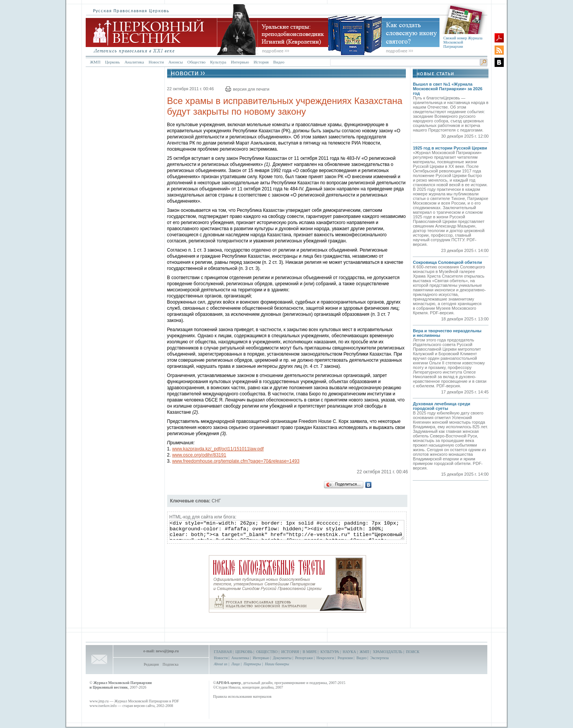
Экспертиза (379, 658)
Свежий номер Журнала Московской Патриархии (463, 42)
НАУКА (349, 652)
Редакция (151, 664)
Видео (279, 62)
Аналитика (134, 62)
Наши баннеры (277, 664)
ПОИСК (413, 652)
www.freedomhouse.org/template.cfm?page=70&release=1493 (236, 461)
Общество (196, 62)
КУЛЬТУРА (330, 652)
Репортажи (304, 658)
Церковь (113, 62)
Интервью (240, 62)
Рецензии (345, 658)
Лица (236, 664)
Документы (282, 658)
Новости (156, 62)
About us (221, 664)
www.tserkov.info (103, 706)
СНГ (216, 501)
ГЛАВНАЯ (223, 652)
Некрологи (325, 658)
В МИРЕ (310, 652)
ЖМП (95, 62)
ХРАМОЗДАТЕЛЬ (388, 652)
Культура (218, 62)
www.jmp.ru (99, 701)
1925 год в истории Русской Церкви (450, 148)
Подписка (170, 664)
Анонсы (176, 62)
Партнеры (252, 664)
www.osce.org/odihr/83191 (199, 455)
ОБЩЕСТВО (267, 652)
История (261, 62)
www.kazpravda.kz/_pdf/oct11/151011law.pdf (218, 449)
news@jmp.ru (167, 651)
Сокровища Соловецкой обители (447, 262)
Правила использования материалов (242, 696)
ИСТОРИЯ (290, 652)
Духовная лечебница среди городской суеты (441, 406)
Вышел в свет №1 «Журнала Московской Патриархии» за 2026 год (448, 89)
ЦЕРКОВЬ (244, 652)
